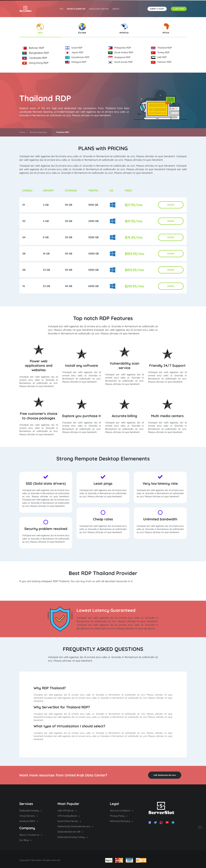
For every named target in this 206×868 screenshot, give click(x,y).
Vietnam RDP (161, 62)
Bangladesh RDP (36, 53)
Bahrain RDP (33, 48)
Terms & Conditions (121, 811)
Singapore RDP (119, 57)
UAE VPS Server (67, 811)
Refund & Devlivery (121, 821)
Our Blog (25, 840)
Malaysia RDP (76, 62)
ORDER (171, 205)
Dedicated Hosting (30, 811)
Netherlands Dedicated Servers (75, 826)
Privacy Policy (118, 816)
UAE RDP (159, 57)
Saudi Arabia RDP (121, 52)
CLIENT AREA (179, 9)
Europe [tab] (82, 29)
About (116, 9)
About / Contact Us (31, 835)
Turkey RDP (160, 52)
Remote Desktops (38, 132)
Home (22, 132)
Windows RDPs (29, 821)
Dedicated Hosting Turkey (72, 837)
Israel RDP (74, 48)
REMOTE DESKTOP (76, 9)
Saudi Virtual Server (69, 821)
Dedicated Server (99, 9)
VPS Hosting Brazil (69, 816)
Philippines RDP (120, 48)
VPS (61, 9)
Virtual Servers (28, 816)
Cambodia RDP (35, 58)
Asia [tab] (40, 29)
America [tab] (124, 29)
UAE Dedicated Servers (165, 775)
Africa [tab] (166, 29)
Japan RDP (74, 52)
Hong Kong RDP (35, 63)
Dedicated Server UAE (70, 832)
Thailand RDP (161, 48)
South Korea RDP (120, 62)
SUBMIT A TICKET (157, 9)
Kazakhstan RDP (77, 57)
